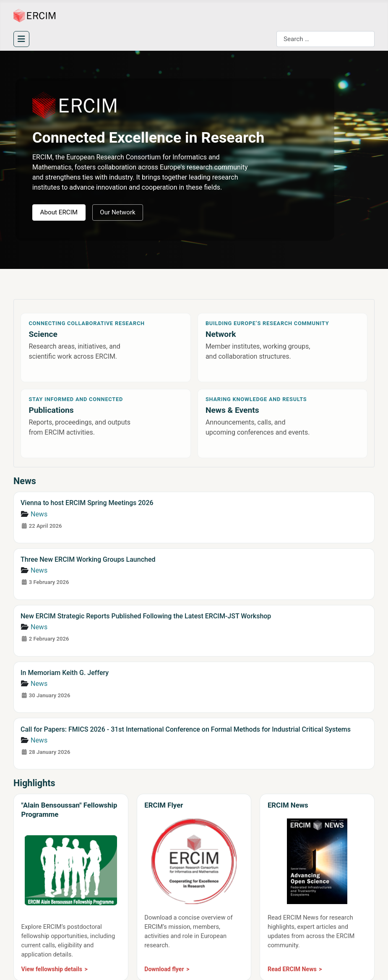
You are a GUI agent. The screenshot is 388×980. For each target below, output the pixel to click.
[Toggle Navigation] (21, 39)
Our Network (118, 212)
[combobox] (326, 39)
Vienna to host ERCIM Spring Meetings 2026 (87, 503)
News (39, 514)
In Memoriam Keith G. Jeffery (65, 673)
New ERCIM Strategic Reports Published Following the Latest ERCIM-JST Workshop (146, 616)
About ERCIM (59, 212)
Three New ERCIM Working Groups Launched (88, 559)
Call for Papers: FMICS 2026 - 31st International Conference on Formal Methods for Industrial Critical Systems (186, 729)
